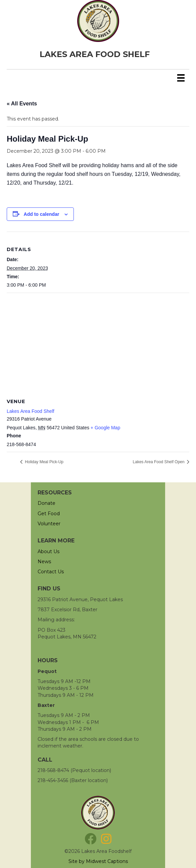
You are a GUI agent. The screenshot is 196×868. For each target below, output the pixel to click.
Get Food (49, 514)
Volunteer (49, 524)
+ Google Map (105, 428)
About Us (48, 551)
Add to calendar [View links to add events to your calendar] (42, 214)
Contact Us (51, 572)
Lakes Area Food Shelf (31, 411)
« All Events (22, 104)
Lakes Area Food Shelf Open (159, 462)
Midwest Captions (107, 861)
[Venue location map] (98, 342)
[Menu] (181, 78)
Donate (46, 503)
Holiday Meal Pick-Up (44, 462)
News (44, 562)
